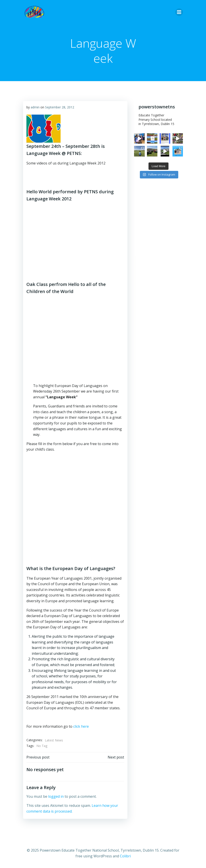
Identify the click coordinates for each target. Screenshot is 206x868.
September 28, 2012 (60, 107)
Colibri (125, 856)
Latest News (54, 740)
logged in (56, 796)
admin (35, 107)
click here (81, 726)
